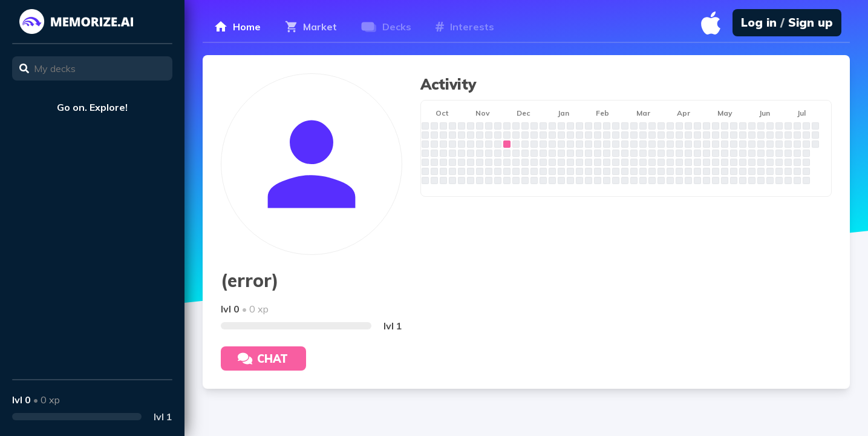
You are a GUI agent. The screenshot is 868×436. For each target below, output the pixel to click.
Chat (263, 359)
